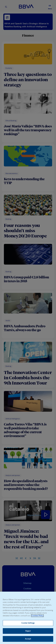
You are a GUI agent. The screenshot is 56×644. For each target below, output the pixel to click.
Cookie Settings (28, 623)
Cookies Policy (37, 616)
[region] (28, 618)
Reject (28, 631)
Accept (28, 639)
